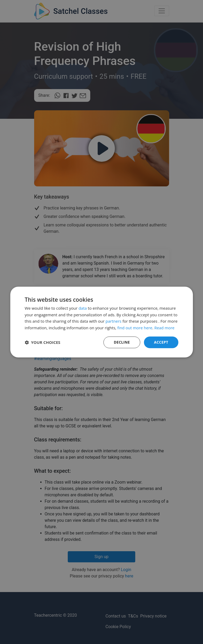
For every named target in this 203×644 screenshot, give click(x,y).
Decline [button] (121, 342)
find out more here (135, 328)
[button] (42, 342)
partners (114, 321)
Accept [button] (161, 342)
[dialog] (101, 322)
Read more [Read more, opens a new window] (164, 328)
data (83, 308)
